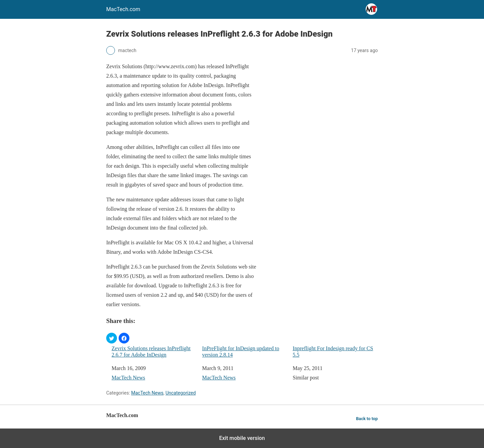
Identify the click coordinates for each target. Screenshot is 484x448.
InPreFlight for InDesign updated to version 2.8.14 (240, 352)
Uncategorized (180, 393)
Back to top (367, 419)
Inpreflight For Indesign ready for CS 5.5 (333, 352)
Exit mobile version (242, 438)
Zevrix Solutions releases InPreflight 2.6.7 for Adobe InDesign (151, 352)
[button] (112, 338)
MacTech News (128, 378)
